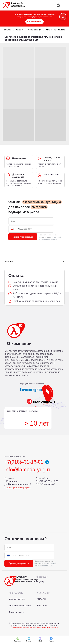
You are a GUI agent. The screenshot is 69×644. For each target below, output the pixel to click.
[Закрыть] (66, 13)
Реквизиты (42, 605)
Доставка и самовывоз (20, 606)
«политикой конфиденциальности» (50, 238)
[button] (58, 5)
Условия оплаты (17, 599)
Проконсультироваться (23, 237)
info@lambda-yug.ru (28, 470)
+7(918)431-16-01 (24, 462)
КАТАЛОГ (40, 582)
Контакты (41, 599)
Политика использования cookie (46, 627)
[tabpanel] (34, 287)
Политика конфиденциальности (22, 627)
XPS (48, 30)
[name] (31, 221)
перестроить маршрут (18, 487)
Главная (8, 30)
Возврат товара (17, 612)
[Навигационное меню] (65, 5)
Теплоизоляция (35, 30)
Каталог (20, 30)
